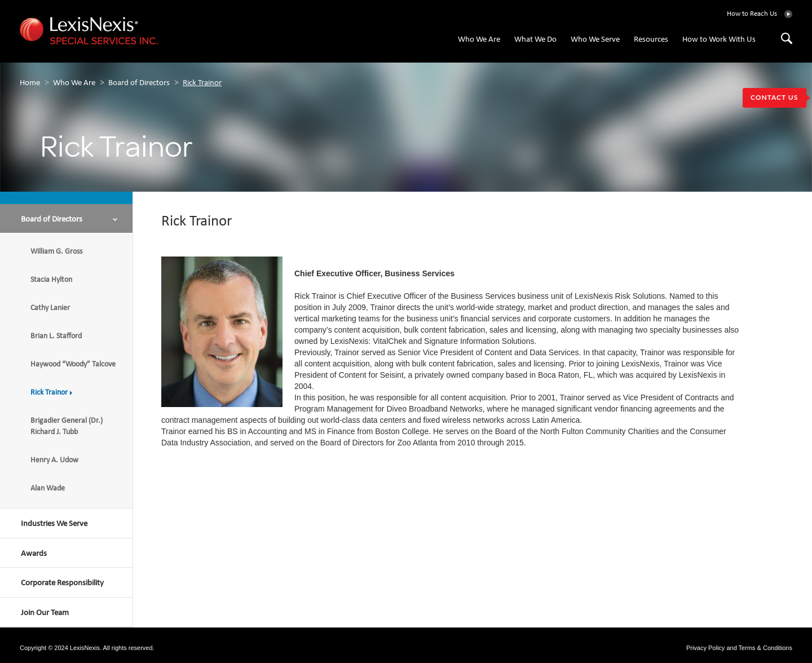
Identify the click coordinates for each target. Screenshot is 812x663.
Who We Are (479, 40)
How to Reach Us (752, 14)
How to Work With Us (719, 40)
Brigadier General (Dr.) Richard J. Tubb (67, 426)
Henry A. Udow (58, 460)
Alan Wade (51, 489)
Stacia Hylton (54, 280)
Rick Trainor (202, 83)
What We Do (535, 40)
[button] (66, 218)
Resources (651, 40)
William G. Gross (59, 252)
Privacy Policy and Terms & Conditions (739, 648)
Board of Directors (139, 83)
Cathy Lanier (52, 308)
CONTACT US (774, 97)
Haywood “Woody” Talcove (75, 364)
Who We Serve (595, 40)
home (30, 83)
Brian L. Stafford (59, 336)
